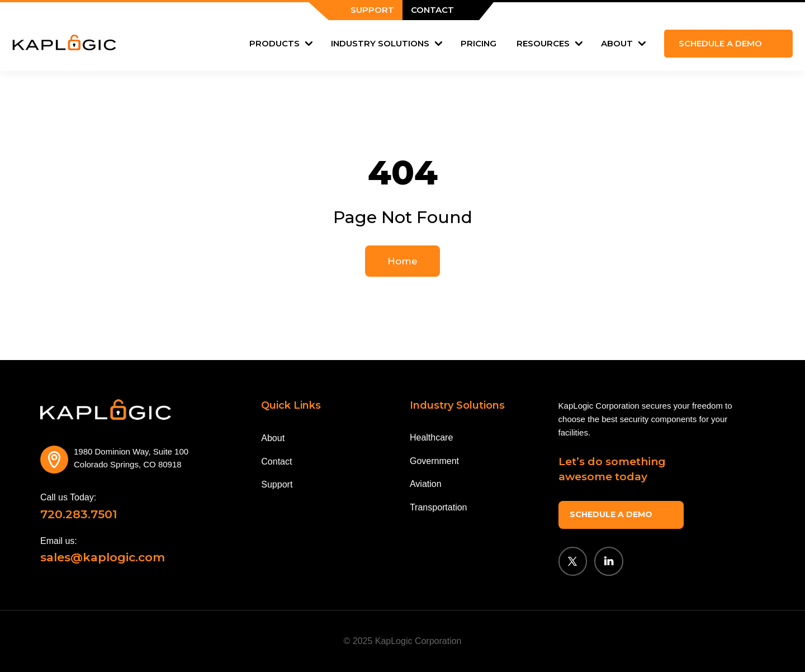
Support (277, 484)
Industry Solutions (380, 43)
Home (402, 261)
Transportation (439, 507)
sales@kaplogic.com (103, 557)
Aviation (426, 484)
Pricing (479, 43)
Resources (543, 43)
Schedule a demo (720, 43)
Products (274, 43)
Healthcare (431, 437)
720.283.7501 (79, 514)
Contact (276, 462)
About (617, 43)
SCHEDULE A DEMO (610, 513)
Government (434, 461)
